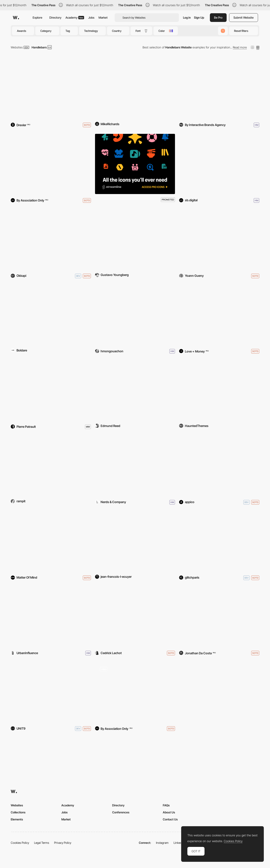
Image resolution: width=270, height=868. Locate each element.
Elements (17, 819)
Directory (55, 17)
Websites (17, 47)
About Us (169, 812)
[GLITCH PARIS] (219, 541)
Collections (18, 812)
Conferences (121, 812)
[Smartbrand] (219, 164)
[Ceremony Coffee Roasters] (51, 88)
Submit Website (244, 17)
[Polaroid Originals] (219, 315)
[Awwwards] (16, 18)
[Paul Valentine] (135, 692)
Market (103, 17)
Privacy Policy (63, 843)
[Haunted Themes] (219, 390)
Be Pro (218, 17)
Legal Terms (42, 843)
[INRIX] (51, 617)
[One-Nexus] (135, 390)
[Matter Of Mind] (51, 541)
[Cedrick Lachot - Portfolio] (135, 617)
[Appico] (219, 466)
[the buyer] (51, 390)
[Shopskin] (51, 164)
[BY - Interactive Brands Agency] (219, 88)
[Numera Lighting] (51, 315)
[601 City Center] (135, 239)
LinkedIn (179, 843)
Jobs (91, 17)
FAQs (166, 805)
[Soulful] (135, 315)
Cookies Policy (20, 843)
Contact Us (170, 819)
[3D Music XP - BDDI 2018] (219, 239)
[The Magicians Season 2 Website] (51, 692)
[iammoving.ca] (135, 541)
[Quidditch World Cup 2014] (135, 88)
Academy (75, 17)
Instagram (162, 843)
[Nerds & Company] (135, 466)
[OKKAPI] (51, 239)
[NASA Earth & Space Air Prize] (51, 466)
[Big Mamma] (219, 617)
